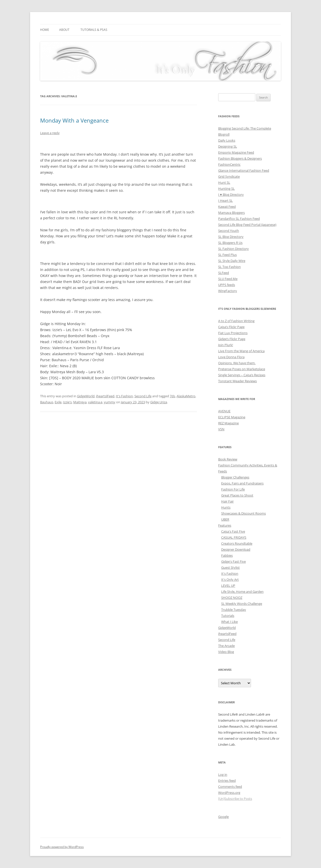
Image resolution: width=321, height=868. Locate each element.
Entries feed (227, 781)
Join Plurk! (226, 345)
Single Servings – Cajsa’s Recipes (242, 375)
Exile (58, 402)
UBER (225, 519)
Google (223, 817)
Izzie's (67, 402)
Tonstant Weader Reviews (237, 381)
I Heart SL (225, 201)
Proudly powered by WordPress (62, 847)
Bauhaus (47, 402)
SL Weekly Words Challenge (242, 604)
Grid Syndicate (229, 176)
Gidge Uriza (159, 402)
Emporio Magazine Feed (236, 152)
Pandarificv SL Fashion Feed (239, 219)
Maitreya (80, 402)
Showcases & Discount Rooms (244, 513)
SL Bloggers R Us (230, 243)
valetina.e (95, 402)
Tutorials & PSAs (94, 30)
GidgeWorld (86, 396)
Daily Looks (227, 140)
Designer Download (236, 549)
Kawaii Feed (227, 207)
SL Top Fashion (229, 267)
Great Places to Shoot (237, 495)
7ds (172, 396)
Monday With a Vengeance (74, 120)
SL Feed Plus (227, 255)
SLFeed (224, 273)
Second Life (143, 396)
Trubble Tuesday (234, 610)
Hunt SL (224, 182)
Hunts (226, 507)
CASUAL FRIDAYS (234, 537)
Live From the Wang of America (241, 351)
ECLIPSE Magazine (232, 417)
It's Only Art (230, 580)
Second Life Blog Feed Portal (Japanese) (247, 225)
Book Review (228, 459)
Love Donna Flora (231, 357)
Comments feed (230, 787)
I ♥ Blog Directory (231, 195)
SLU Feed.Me (228, 279)
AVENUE (224, 411)
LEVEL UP (228, 586)
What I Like (229, 622)
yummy (110, 402)
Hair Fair (227, 501)
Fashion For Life (233, 489)
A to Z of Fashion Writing (236, 321)
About (64, 30)
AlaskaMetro (186, 396)
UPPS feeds (227, 285)
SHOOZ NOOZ (232, 598)
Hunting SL (226, 188)
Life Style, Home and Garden (242, 592)
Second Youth (229, 231)
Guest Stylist (230, 567)
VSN (221, 429)
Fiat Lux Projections (233, 333)
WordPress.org (229, 793)
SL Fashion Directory (233, 249)
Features (225, 525)
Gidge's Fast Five (233, 561)
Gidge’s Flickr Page (232, 339)
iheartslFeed (105, 396)
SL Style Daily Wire (232, 261)
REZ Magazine (228, 423)
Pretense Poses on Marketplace (242, 369)
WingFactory (228, 291)
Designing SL (228, 146)
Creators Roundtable (237, 543)
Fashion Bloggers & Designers (240, 158)
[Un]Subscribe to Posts (235, 799)
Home (45, 30)
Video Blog (226, 652)
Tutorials (228, 616)
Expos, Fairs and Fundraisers (242, 483)
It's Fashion (124, 396)
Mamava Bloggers (231, 213)
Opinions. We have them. (237, 363)
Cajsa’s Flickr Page (231, 327)
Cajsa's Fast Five (233, 531)
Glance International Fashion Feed (244, 170)
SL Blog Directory (231, 237)
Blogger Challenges (235, 477)
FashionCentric (229, 164)
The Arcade (226, 646)
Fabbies (227, 555)
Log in (223, 775)
